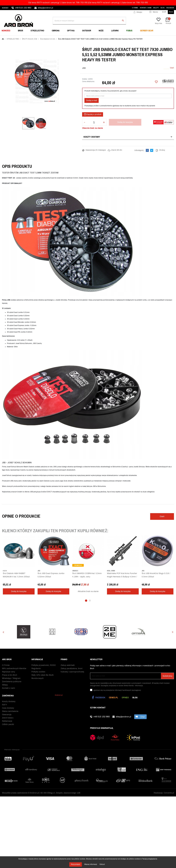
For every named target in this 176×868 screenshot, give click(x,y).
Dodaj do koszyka (125, 122)
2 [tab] (90, 601)
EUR (164, 12)
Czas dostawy (8, 708)
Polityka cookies (38, 672)
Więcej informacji (91, 864)
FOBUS (129, 31)
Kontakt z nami (146, 8)
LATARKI (115, 31)
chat (140, 717)
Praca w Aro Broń (10, 675)
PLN (171, 12)
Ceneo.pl (113, 697)
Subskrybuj (167, 676)
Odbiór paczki (8, 724)
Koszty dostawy (92, 137)
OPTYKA (71, 31)
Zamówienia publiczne (12, 682)
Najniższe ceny (9, 672)
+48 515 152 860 (23, 8)
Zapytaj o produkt (93, 114)
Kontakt (5, 8)
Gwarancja (7, 715)
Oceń (172, 68)
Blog (163, 8)
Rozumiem (76, 864)
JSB (84, 68)
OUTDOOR (87, 31)
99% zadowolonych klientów (14, 669)
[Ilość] (94, 122)
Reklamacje (7, 721)
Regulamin (36, 669)
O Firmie (135, 8)
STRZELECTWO (37, 31)
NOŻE (101, 31)
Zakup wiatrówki (68, 665)
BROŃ (20, 31)
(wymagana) (117, 690)
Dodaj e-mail (92, 100)
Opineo (125, 697)
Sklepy (156, 8)
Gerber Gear (147, 31)
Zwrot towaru (8, 718)
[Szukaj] (89, 21)
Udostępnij (147, 150)
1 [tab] (86, 601)
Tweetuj (152, 150)
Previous (3, 632)
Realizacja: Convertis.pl (164, 793)
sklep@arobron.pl (45, 8)
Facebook (170, 8)
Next (173, 632)
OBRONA (56, 31)
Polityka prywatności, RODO (44, 665)
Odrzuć (102, 864)
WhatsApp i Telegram (11, 678)
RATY (5, 705)
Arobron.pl (59, 695)
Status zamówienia (10, 711)
